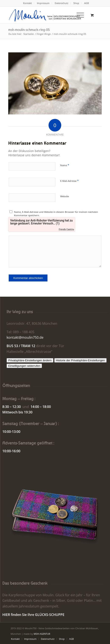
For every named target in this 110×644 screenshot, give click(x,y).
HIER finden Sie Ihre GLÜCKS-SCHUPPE (33, 615)
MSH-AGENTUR (42, 634)
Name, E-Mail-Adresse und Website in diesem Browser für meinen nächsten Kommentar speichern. (56, 214)
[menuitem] (28, 3)
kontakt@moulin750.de (25, 337)
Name (65, 165)
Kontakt (27, 3)
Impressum (43, 3)
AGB (86, 3)
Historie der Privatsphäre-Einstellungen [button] (80, 360)
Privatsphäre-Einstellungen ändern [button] (30, 360)
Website (65, 196)
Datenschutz (61, 3)
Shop (76, 3)
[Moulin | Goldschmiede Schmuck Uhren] (46, 15)
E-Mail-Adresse (69, 181)
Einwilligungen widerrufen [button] (24, 366)
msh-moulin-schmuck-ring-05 (29, 30)
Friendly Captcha (66, 229)
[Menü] (78, 15)
